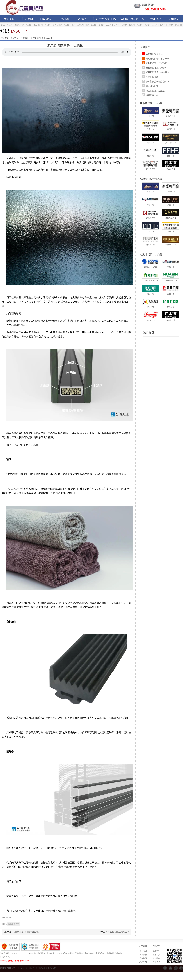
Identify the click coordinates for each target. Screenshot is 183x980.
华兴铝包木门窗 (171, 280)
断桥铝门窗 (137, 19)
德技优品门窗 (171, 218)
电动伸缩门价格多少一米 (158, 59)
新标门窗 (151, 143)
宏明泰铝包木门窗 (151, 280)
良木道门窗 (171, 169)
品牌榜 (82, 19)
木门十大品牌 (77, 25)
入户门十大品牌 (120, 25)
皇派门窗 (151, 116)
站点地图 (143, 958)
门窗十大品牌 (101, 19)
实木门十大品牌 (151, 25)
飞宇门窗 (151, 129)
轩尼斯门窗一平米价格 (156, 63)
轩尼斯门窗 (171, 129)
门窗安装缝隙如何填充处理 (26, 932)
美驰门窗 (171, 294)
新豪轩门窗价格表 (154, 54)
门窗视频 (64, 19)
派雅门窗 (171, 205)
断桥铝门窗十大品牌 (23, 25)
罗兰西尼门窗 (171, 143)
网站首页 (9, 19)
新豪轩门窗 (171, 116)
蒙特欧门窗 (151, 169)
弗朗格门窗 (151, 320)
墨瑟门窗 (151, 205)
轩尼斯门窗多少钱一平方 (158, 72)
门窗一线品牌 (120, 19)
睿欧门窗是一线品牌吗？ (158, 82)
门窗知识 (46, 19)
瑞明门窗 (151, 294)
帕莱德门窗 (151, 245)
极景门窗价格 (152, 77)
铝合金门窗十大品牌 (61, 25)
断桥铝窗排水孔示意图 (156, 68)
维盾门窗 (151, 307)
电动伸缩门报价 (153, 86)
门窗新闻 (27, 19)
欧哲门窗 (151, 156)
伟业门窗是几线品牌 (155, 91)
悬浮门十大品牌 (166, 25)
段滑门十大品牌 (136, 25)
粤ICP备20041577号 (8, 968)
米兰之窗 (171, 307)
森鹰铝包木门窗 (151, 267)
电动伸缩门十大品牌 (42, 25)
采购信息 (174, 19)
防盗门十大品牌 (105, 25)
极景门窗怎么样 (153, 95)
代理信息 (156, 19)
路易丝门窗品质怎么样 (118, 932)
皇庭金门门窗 (171, 245)
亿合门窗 (171, 156)
